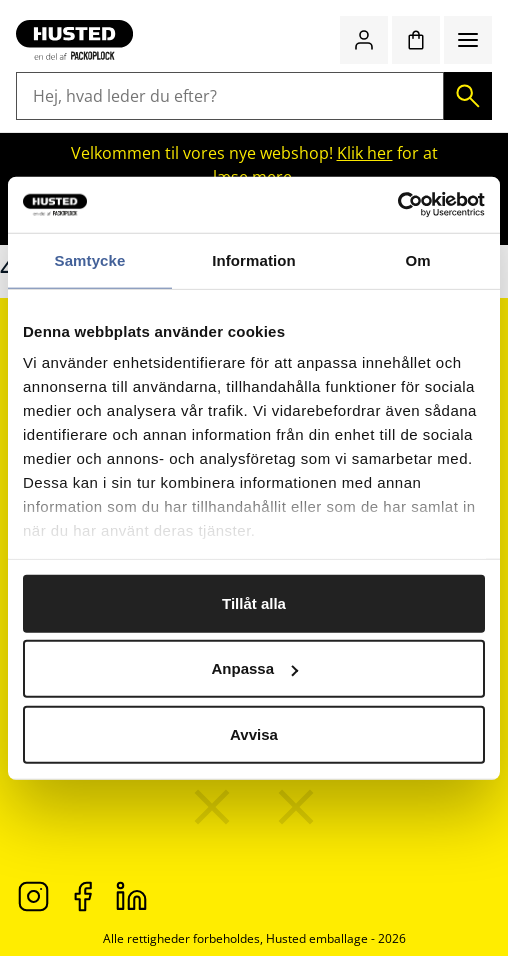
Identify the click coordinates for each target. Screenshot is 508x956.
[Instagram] (33, 895)
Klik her (365, 153)
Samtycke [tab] (90, 259)
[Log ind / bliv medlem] (364, 40)
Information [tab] (254, 259)
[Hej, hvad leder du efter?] (230, 96)
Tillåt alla (254, 602)
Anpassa (254, 668)
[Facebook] (82, 895)
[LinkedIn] (131, 895)
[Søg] (468, 96)
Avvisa (254, 733)
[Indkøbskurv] (416, 40)
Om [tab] (417, 259)
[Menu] (468, 40)
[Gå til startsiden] (74, 40)
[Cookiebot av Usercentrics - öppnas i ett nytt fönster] (397, 205)
